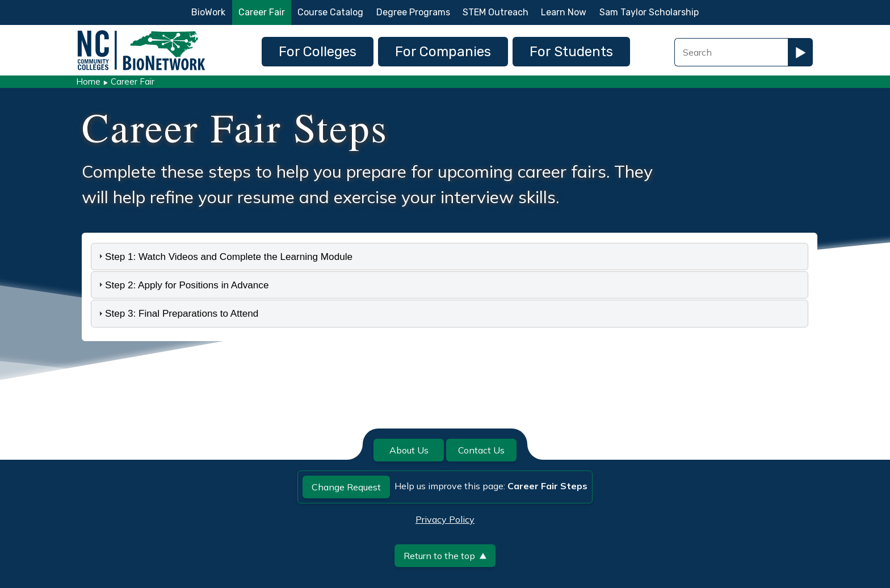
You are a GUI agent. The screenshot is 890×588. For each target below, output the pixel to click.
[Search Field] (731, 52)
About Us (409, 450)
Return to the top (445, 556)
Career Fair (262, 12)
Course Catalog (330, 12)
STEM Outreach (496, 12)
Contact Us (481, 450)
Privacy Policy (445, 519)
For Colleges (318, 52)
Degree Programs (413, 12)
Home (88, 81)
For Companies (443, 52)
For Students (571, 52)
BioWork (208, 12)
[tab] (450, 257)
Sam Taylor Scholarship (649, 12)
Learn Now (564, 12)
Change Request (346, 487)
